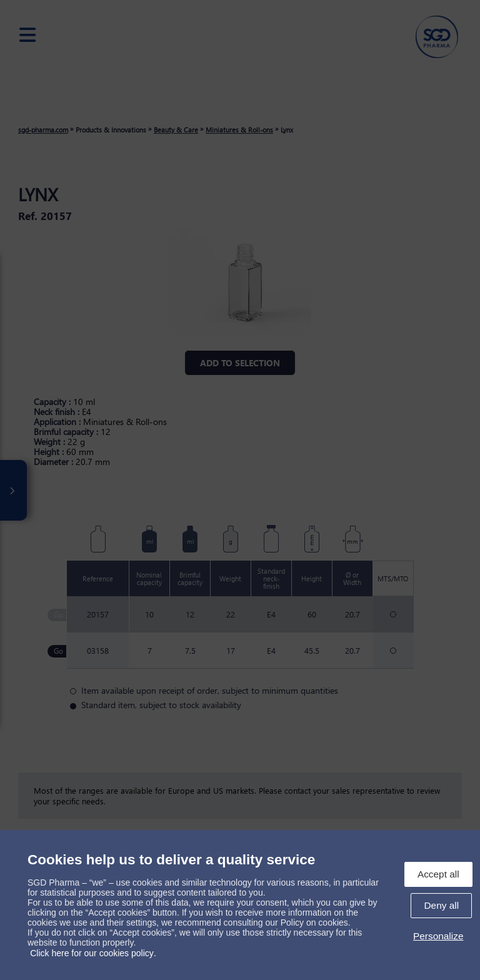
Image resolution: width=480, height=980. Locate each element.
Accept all (438, 874)
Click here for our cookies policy (92, 953)
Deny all (441, 905)
